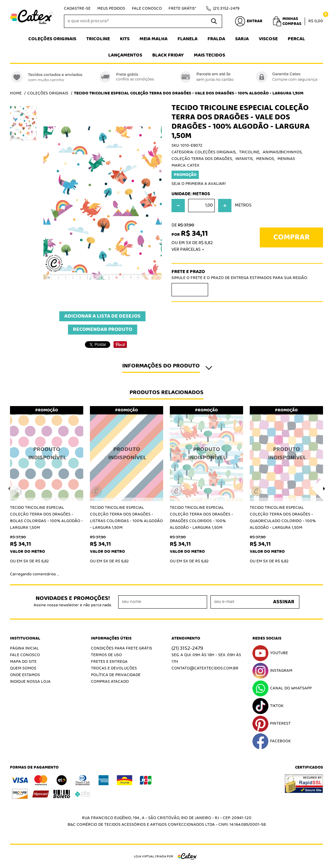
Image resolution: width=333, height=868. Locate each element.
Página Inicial (24, 648)
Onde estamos (25, 675)
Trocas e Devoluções (114, 668)
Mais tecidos (209, 55)
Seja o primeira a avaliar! (199, 184)
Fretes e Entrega (109, 662)
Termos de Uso (106, 655)
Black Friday (168, 55)
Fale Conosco (147, 8)
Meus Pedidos (111, 8)
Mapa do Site (23, 662)
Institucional (25, 639)
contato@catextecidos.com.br (205, 668)
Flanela (187, 39)
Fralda (216, 39)
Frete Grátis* (182, 8)
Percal (296, 39)
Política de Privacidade (116, 675)
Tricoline (98, 39)
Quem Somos (23, 668)
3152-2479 (226, 8)
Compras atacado (110, 682)
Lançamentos (125, 55)
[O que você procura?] (214, 21)
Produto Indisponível (47, 454)
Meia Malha (154, 39)
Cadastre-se (77, 8)
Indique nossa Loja (30, 682)
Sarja (242, 39)
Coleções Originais (52, 39)
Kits (125, 39)
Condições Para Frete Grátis (122, 648)
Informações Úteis (111, 639)
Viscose (268, 39)
